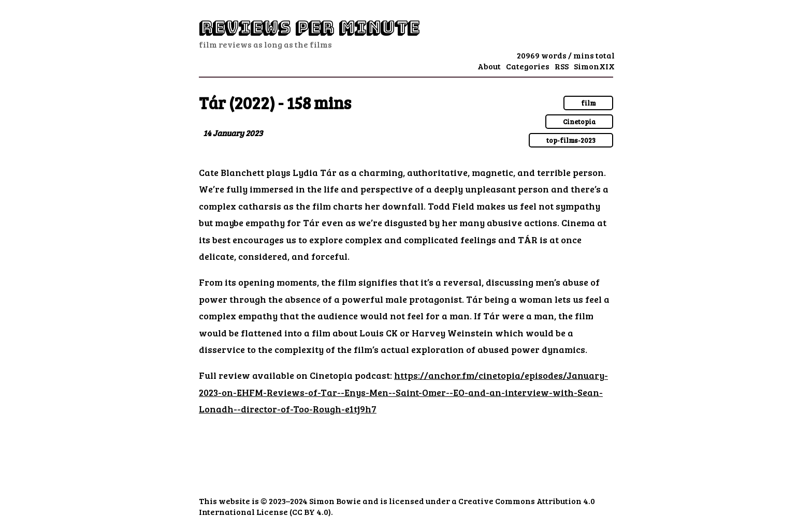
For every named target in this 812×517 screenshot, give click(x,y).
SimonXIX (594, 66)
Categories (528, 66)
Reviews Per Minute (309, 28)
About (489, 66)
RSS (562, 66)
